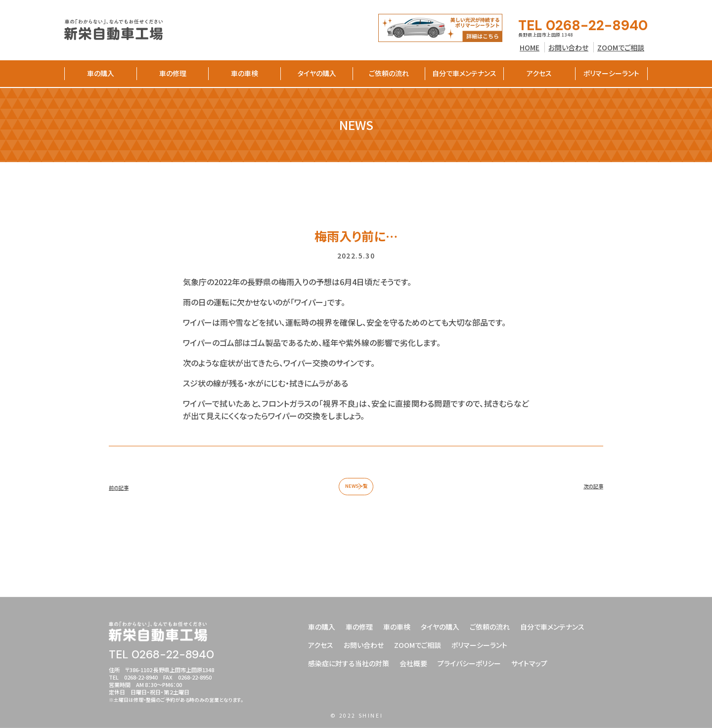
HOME (530, 47)
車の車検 (245, 73)
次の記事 (588, 491)
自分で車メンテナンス (464, 73)
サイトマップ (529, 662)
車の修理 (173, 73)
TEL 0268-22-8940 (583, 26)
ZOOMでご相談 (621, 47)
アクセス (539, 73)
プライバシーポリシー (469, 662)
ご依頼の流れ (389, 73)
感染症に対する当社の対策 (349, 662)
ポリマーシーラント (611, 73)
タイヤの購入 (317, 73)
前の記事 (124, 491)
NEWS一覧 (356, 491)
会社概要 (413, 662)
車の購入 (101, 73)
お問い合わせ (568, 47)
